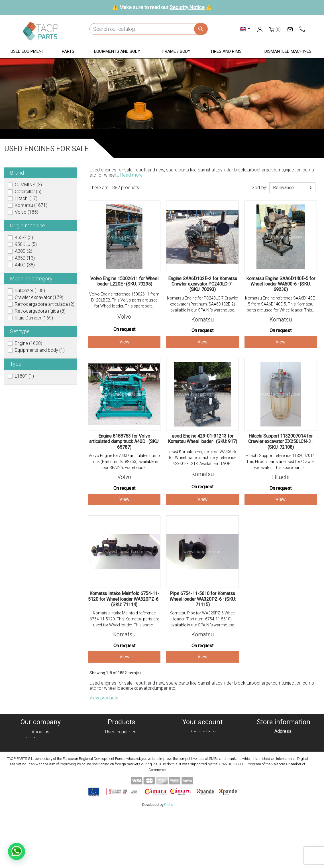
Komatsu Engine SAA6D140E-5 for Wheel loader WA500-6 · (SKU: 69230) (281, 284)
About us (40, 732)
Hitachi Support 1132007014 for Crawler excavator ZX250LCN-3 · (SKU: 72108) (281, 441)
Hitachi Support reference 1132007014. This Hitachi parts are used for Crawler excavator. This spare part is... (281, 462)
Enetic (168, 859)
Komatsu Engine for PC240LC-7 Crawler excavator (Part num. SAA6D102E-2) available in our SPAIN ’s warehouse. (203, 304)
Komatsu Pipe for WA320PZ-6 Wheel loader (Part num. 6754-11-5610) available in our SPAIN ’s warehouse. (202, 619)
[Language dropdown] (245, 29)
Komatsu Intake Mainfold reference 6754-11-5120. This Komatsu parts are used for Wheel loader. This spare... (124, 619)
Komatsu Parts (122, 773)
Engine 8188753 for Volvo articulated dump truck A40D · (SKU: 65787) (124, 441)
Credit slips (203, 745)
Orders (202, 739)
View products (104, 698)
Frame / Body (122, 759)
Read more (132, 175)
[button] (27, 52)
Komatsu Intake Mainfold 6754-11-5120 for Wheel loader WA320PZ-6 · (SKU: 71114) (124, 599)
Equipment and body (121, 752)
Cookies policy (40, 739)
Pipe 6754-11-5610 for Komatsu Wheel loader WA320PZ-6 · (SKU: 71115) (203, 599)
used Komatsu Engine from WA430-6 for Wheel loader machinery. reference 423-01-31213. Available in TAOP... (202, 458)
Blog (40, 780)
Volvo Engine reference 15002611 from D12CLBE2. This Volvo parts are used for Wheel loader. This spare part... (124, 300)
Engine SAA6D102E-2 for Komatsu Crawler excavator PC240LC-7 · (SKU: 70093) (203, 284)
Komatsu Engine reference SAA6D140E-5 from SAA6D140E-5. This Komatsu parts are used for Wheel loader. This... (281, 304)
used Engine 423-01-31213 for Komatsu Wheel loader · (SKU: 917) (202, 439)
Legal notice (40, 752)
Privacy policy (40, 745)
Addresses (202, 752)
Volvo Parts (121, 780)
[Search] (148, 29)
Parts (122, 745)
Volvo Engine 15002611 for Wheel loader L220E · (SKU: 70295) (124, 281)
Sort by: (259, 188)
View (124, 342)
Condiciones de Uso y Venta (40, 759)
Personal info (203, 732)
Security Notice (187, 7)
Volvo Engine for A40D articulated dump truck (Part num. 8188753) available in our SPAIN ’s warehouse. (124, 462)
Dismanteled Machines (121, 739)
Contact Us (40, 773)
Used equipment (121, 732)
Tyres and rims (121, 766)
